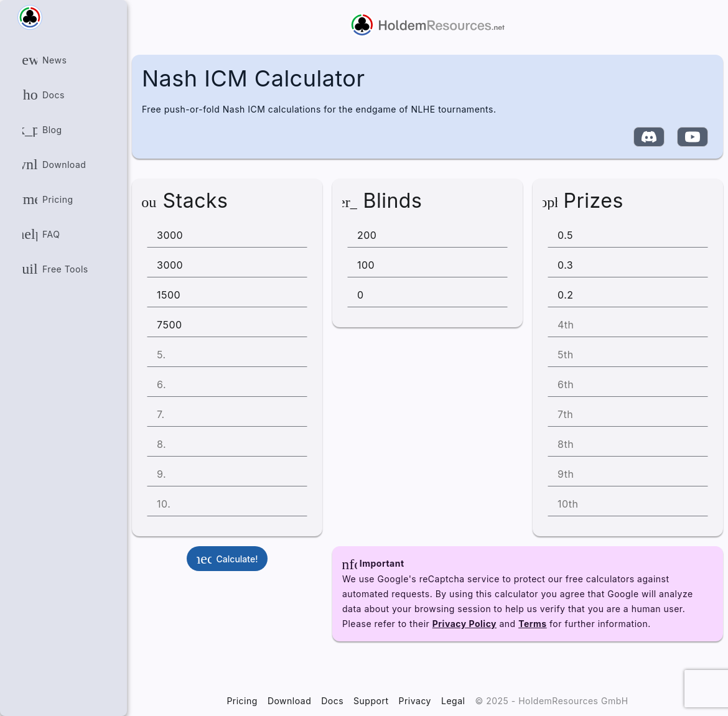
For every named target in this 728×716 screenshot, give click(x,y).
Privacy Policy (464, 624)
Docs (332, 701)
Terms (533, 624)
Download (289, 701)
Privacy (415, 701)
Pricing (242, 701)
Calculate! (222, 559)
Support (371, 701)
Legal (453, 701)
